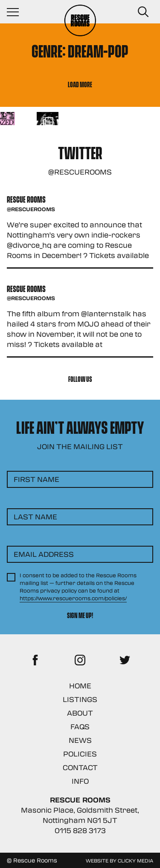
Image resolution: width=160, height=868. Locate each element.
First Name (36, 479)
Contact (80, 767)
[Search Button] (143, 12)
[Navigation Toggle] (17, 12)
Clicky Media (135, 860)
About (80, 713)
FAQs (80, 726)
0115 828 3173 (80, 830)
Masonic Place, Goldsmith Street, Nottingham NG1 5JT (80, 815)
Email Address (44, 554)
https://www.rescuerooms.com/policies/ (73, 598)
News (80, 740)
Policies (80, 754)
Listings (80, 699)
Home (80, 686)
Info (80, 781)
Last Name (35, 517)
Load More (80, 84)
